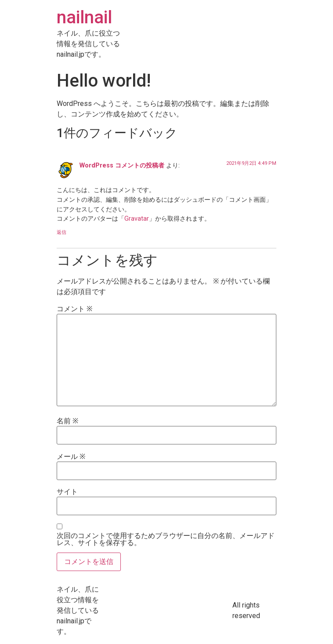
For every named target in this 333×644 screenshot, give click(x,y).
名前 (67, 421)
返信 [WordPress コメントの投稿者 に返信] (62, 232)
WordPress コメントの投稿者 (122, 166)
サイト (67, 492)
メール (71, 457)
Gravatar (137, 219)
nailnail (84, 17)
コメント (74, 309)
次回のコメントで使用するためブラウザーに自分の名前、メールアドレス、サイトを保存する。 (166, 539)
